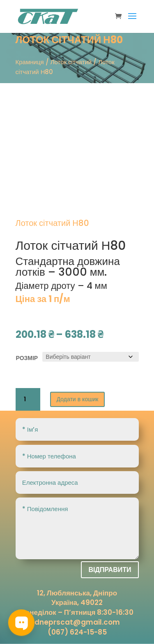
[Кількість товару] (28, 400)
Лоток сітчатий (71, 62)
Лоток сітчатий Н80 (71, 246)
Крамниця (30, 62)
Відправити (110, 570)
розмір (27, 358)
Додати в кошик (78, 399)
